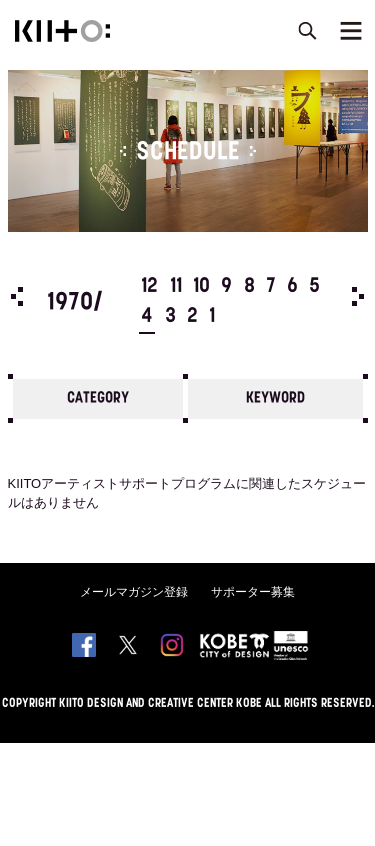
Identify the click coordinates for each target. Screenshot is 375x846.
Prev (17, 296)
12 (149, 287)
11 (176, 287)
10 (201, 287)
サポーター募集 (253, 592)
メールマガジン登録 (134, 592)
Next (358, 296)
